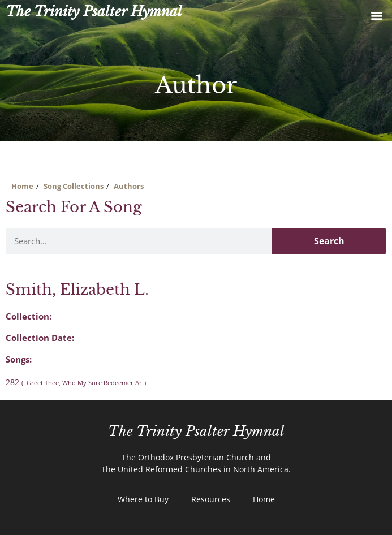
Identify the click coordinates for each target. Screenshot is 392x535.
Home (22, 186)
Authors (129, 186)
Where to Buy (143, 499)
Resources (211, 499)
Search (329, 241)
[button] (377, 15)
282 (76, 382)
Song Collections (74, 186)
